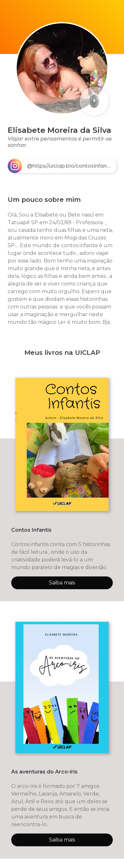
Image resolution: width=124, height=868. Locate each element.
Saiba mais (62, 583)
